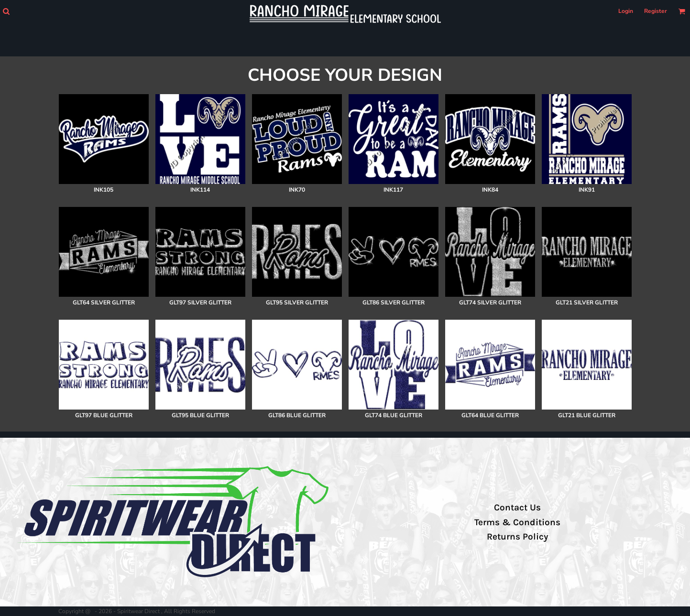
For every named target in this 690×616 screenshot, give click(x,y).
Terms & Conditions (517, 522)
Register (656, 11)
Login (626, 11)
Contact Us (517, 508)
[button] (6, 11)
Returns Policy (517, 537)
